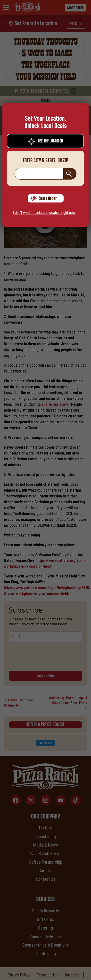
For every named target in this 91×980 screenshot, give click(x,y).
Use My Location (45, 141)
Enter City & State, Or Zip (45, 161)
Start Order (44, 199)
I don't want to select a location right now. (44, 213)
